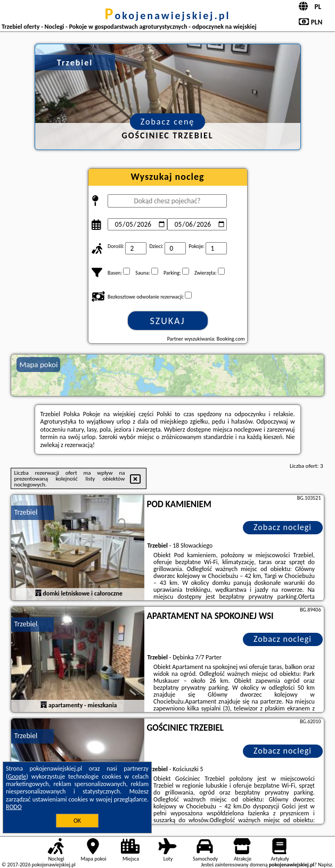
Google (17, 776)
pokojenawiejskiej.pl (168, 15)
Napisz (325, 865)
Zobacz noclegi (283, 527)
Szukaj (168, 321)
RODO (14, 807)
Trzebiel (26, 512)
